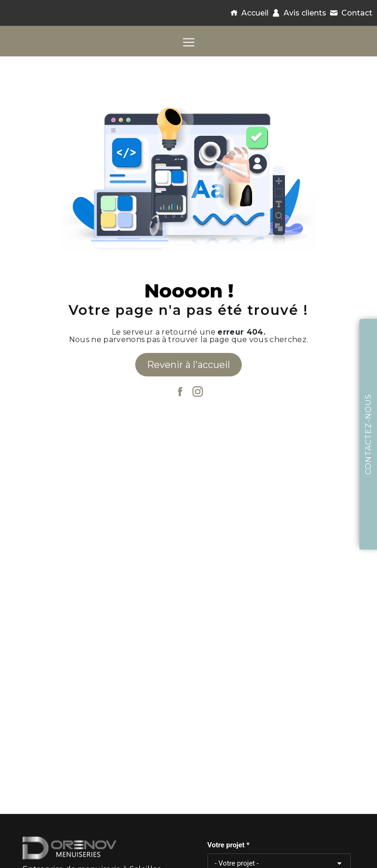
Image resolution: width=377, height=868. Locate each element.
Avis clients (297, 13)
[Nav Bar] (189, 42)
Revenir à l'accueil (188, 365)
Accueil (247, 13)
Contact (349, 13)
